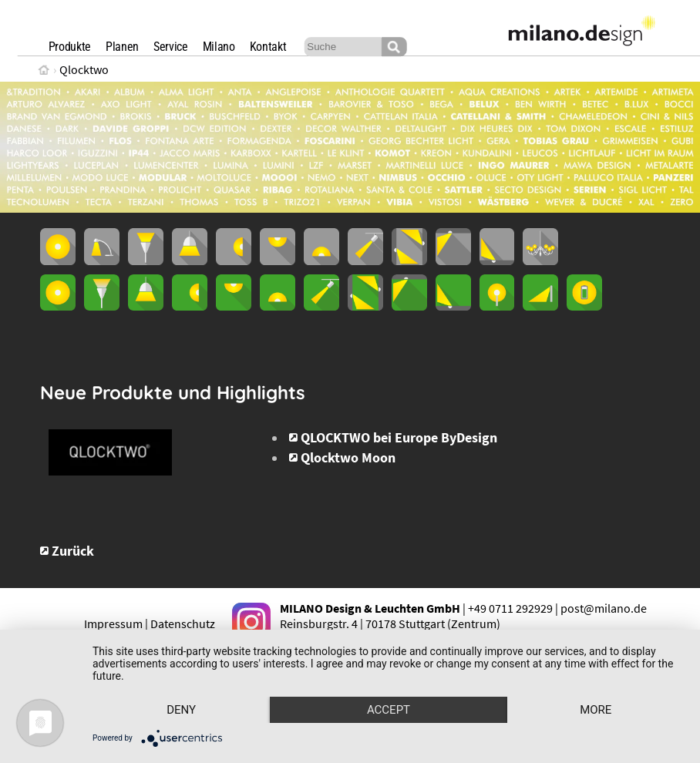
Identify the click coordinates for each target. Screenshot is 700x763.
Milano (219, 47)
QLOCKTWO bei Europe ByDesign (399, 438)
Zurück (73, 551)
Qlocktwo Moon (348, 458)
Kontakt (268, 47)
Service (171, 47)
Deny (181, 710)
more (596, 710)
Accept (389, 710)
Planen (122, 47)
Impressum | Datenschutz (150, 624)
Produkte (70, 47)
